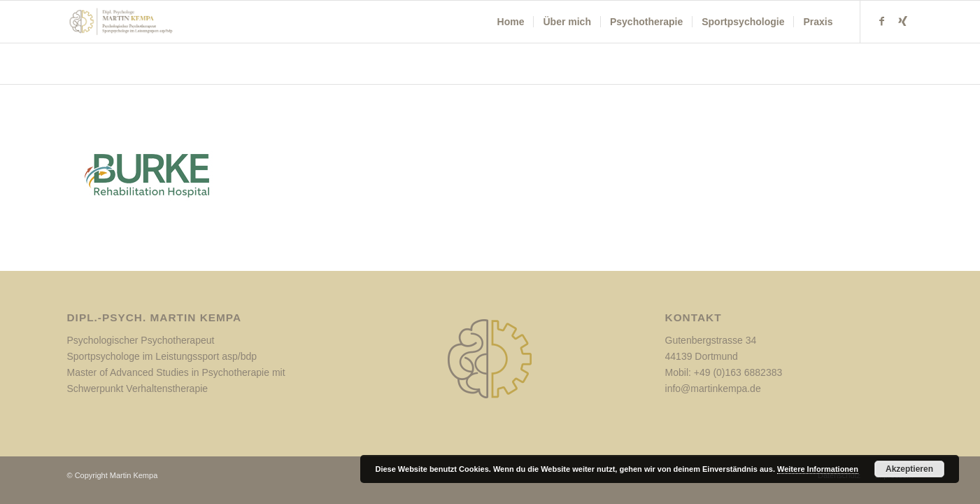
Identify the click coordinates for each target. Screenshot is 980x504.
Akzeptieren (909, 469)
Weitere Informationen (818, 469)
